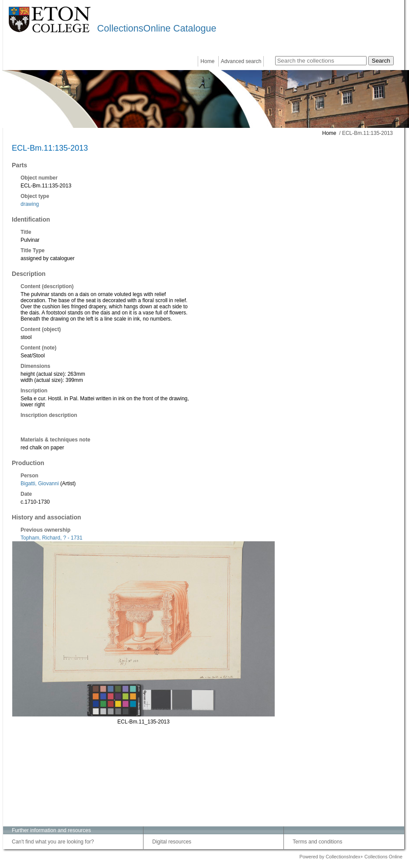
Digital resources (172, 842)
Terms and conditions (317, 842)
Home (207, 61)
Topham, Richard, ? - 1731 (51, 538)
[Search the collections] (321, 61)
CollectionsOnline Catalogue (157, 28)
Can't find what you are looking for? (53, 842)
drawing (30, 204)
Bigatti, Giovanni (40, 483)
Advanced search (241, 61)
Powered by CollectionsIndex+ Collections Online (351, 857)
